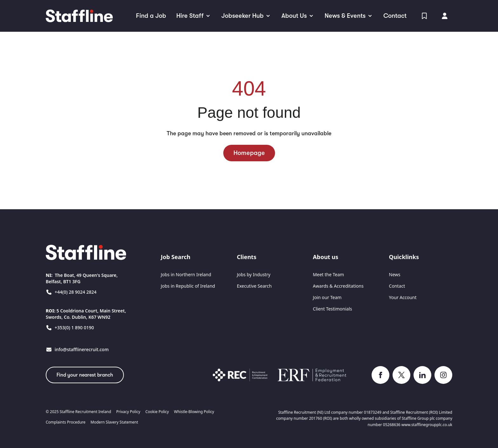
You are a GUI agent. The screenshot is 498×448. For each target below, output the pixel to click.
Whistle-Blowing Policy (194, 412)
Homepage (249, 153)
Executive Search (254, 286)
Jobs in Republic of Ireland (188, 286)
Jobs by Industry (254, 274)
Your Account (403, 297)
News (395, 274)
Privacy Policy (128, 412)
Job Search (175, 257)
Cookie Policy (157, 412)
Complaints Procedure (66, 422)
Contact (397, 286)
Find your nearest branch (85, 375)
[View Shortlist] (424, 16)
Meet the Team (328, 274)
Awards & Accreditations (338, 286)
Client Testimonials (332, 309)
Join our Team (327, 297)
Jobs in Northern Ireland (186, 274)
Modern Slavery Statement (114, 422)
